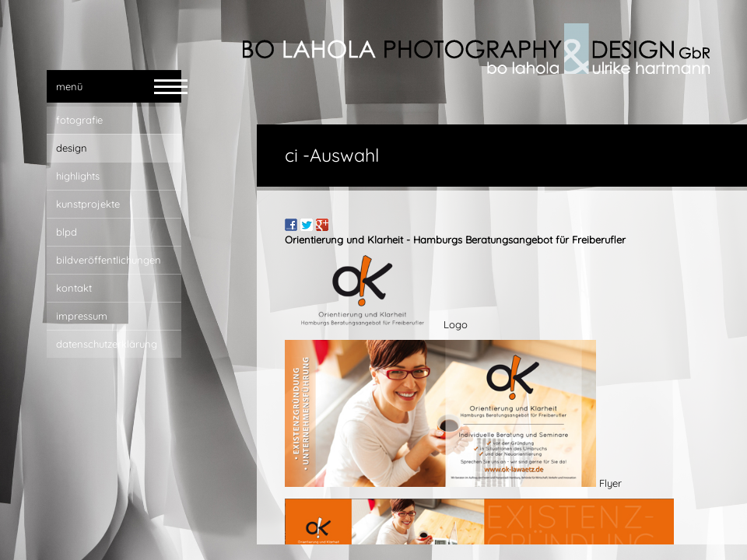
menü (69, 86)
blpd (67, 232)
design (72, 148)
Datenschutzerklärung (107, 344)
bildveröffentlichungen (109, 260)
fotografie (79, 120)
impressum (82, 316)
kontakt (74, 288)
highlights (78, 176)
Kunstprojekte (88, 204)
